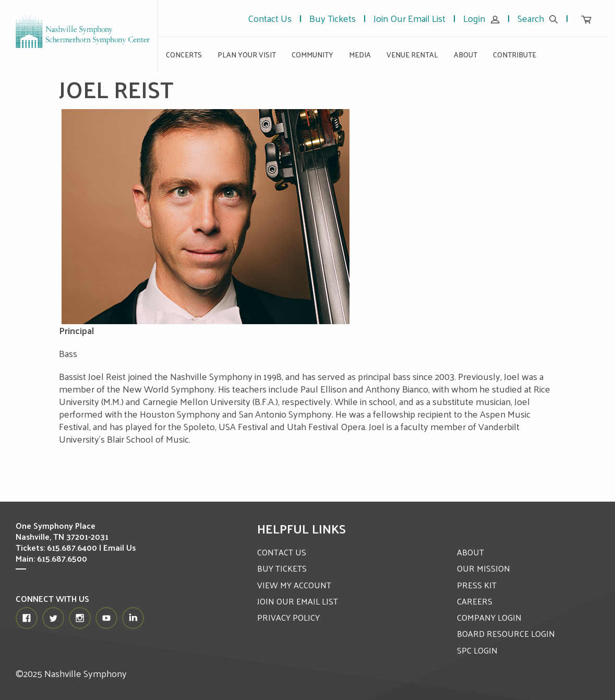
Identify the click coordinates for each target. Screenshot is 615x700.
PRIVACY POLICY (288, 617)
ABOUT (471, 552)
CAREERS (475, 601)
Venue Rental (412, 55)
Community (312, 55)
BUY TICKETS (282, 568)
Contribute (515, 55)
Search (538, 18)
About (466, 55)
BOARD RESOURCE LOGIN (506, 633)
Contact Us (270, 18)
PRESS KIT (477, 585)
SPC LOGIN (477, 650)
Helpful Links (302, 528)
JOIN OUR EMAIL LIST (298, 601)
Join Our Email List (409, 18)
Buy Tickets (333, 18)
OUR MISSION (484, 568)
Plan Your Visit (247, 55)
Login (481, 18)
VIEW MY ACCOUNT (294, 585)
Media (360, 55)
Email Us (119, 547)
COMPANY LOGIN (489, 617)
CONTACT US (282, 552)
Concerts (184, 55)
